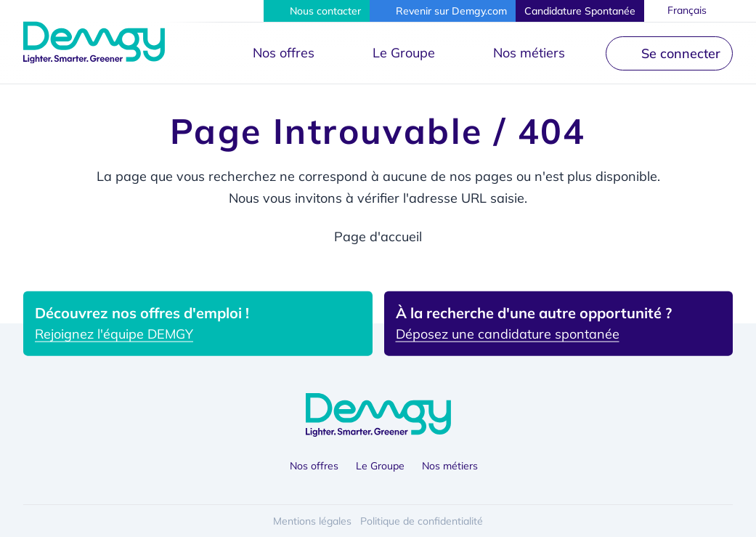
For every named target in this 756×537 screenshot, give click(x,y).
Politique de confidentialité (422, 521)
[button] (317, 11)
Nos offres (284, 53)
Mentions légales (312, 521)
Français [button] (688, 10)
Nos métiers (529, 53)
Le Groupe (404, 53)
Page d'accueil (378, 237)
